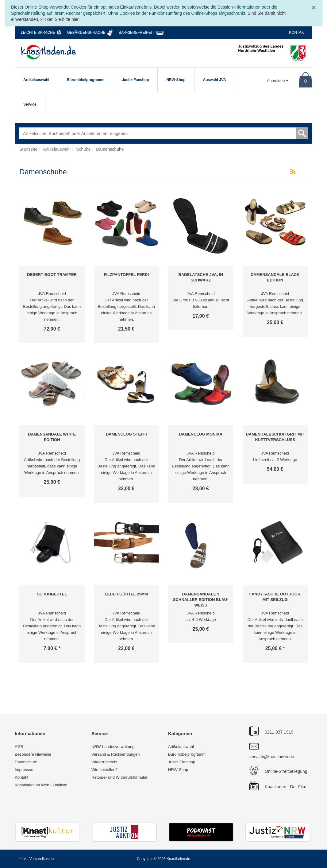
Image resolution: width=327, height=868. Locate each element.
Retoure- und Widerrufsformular (119, 777)
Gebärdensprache (86, 33)
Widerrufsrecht (104, 762)
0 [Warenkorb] (306, 81)
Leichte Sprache (38, 33)
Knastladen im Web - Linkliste (41, 785)
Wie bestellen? (104, 770)
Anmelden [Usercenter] (278, 81)
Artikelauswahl (36, 80)
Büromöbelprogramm (86, 80)
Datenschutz (26, 762)
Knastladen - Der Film (285, 787)
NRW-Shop (176, 80)
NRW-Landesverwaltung (113, 747)
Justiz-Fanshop (135, 80)
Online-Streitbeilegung (286, 771)
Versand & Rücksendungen (116, 754)
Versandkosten (42, 859)
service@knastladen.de (272, 757)
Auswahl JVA (215, 80)
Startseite (28, 149)
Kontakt (298, 33)
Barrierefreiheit (137, 33)
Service (30, 104)
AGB (19, 747)
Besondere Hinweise (33, 754)
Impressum (25, 770)
